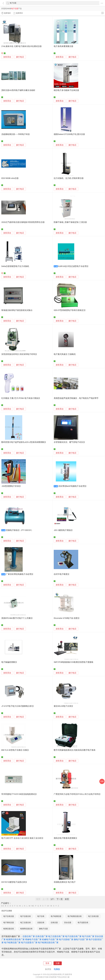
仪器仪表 (41, 922)
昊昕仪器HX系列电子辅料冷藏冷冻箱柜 (18, 90)
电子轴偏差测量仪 (9, 662)
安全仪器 (68, 922)
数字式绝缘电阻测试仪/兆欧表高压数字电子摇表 (75, 750)
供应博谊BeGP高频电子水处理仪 (72, 486)
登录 (47, 963)
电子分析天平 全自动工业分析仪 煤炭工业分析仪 (22, 838)
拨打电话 (20, 57)
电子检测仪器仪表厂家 (48, 942)
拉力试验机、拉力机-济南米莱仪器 (69, 178)
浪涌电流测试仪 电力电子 (65, 882)
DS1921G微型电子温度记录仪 (14, 882)
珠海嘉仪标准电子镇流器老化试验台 (17, 310)
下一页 (60, 899)
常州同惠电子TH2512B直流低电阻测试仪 (19, 794)
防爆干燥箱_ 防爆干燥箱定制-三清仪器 (70, 222)
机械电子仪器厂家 (50, 939)
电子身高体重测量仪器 (63, 46)
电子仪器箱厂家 (66, 939)
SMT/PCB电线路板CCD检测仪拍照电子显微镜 (73, 662)
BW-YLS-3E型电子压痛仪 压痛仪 (15, 750)
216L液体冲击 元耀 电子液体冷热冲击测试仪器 (21, 46)
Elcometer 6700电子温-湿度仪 (67, 618)
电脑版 (57, 969)
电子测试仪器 (9, 922)
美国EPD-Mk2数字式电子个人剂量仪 (17, 618)
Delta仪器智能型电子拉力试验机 (15, 266)
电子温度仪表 (83, 922)
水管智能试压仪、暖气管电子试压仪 (69, 442)
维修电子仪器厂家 (33, 939)
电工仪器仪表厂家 (56, 936)
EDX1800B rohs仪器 (10, 178)
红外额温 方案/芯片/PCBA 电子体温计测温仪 (21, 398)
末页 (67, 899)
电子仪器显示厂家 (29, 942)
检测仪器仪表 (9, 929)
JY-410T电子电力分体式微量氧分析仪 (18, 706)
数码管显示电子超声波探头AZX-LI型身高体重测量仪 (24, 442)
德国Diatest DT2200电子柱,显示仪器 (69, 134)
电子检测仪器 (56, 916)
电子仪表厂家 (88, 936)
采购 (102, 781)
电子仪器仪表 (26, 916)
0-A (2, 906)
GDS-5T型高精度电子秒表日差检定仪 (70, 310)
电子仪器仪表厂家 (73, 936)
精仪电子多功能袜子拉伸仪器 (66, 90)
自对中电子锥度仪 (62, 574)
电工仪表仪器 (93, 916)
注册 (58, 963)
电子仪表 (41, 916)
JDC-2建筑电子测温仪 (63, 530)
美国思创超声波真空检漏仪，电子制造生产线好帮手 (76, 398)
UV (48, 906)
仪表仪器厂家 (42, 936)
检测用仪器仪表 (26, 929)
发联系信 (7, 57)
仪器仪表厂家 (29, 936)
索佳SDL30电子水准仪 (63, 706)
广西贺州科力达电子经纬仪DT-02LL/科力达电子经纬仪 (77, 794)
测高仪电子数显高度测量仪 (65, 838)
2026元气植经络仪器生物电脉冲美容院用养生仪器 (23, 222)
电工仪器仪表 (26, 922)
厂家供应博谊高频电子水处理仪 (20, 574)
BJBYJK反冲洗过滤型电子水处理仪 (73, 266)
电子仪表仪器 (9, 916)
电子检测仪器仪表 (75, 916)
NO (33, 906)
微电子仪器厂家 (81, 939)
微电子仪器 (43, 929)
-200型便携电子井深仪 (11, 486)
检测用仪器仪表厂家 (15, 939)
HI (20, 906)
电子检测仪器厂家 (12, 942)
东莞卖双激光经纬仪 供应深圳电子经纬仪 (19, 354)
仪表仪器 (54, 922)
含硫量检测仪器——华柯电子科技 (15, 134)
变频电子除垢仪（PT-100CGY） (20, 530)
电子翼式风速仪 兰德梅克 (65, 354)
